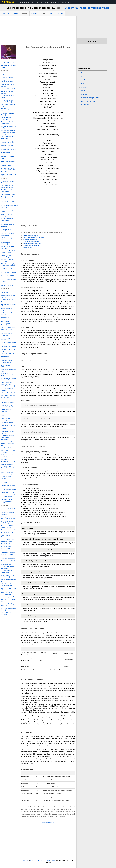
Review (34, 13)
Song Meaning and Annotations (33, 238)
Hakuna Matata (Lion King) (8, 89)
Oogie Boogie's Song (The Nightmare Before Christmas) (8, 427)
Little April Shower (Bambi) (8, 393)
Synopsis (60, 13)
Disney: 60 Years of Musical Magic (87, 8)
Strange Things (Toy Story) (8, 533)
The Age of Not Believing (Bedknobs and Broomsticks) (8, 220)
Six (82, 76)
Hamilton (84, 73)
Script (43, 13)
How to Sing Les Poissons (32, 246)
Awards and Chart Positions (32, 244)
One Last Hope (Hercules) (8, 403)
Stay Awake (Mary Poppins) (8, 347)
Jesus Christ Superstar (88, 101)
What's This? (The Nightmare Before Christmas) (6, 548)
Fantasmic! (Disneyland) (7, 423)
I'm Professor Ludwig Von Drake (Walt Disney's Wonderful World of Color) (8, 384)
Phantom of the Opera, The (90, 98)
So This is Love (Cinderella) (8, 273)
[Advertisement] (38, 31)
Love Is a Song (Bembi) (7, 165)
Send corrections (48, 822)
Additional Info (28, 248)
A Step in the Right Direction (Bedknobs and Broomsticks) (8, 566)
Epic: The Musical (87, 105)
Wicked (83, 91)
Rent (82, 83)
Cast (51, 13)
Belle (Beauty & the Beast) (8, 530)
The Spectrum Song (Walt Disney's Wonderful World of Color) (8, 132)
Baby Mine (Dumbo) (6, 497)
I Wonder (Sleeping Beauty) (8, 490)
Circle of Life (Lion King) (7, 77)
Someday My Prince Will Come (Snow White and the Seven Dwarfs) (8, 170)
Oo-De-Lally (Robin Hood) (8, 354)
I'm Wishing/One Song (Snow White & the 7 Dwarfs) (7, 501)
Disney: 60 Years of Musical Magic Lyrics (8, 65)
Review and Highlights (30, 236)
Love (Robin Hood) (6, 448)
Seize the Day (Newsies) (8, 544)
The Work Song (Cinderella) (8, 150)
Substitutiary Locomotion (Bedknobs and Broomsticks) (8, 437)
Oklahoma (84, 94)
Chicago (83, 87)
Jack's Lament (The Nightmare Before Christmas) (6, 323)
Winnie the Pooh (5, 459)
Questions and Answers (31, 242)
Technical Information (30, 240)
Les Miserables (86, 80)
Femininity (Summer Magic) (8, 462)
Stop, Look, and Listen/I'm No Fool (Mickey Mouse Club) (8, 444)
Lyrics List (6, 13)
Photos (25, 13)
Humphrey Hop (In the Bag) (8, 597)
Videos (16, 13)
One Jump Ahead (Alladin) (8, 194)
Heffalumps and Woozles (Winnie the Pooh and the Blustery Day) (8, 334)
